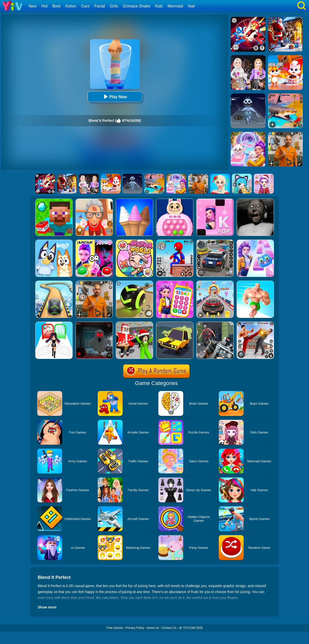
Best (56, 6)
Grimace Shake (136, 6)
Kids (159, 6)
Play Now (115, 97)
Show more (47, 607)
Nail (191, 6)
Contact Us (169, 628)
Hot (44, 6)
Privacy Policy (135, 628)
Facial (100, 6)
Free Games (115, 628)
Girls (114, 6)
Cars (85, 6)
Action (71, 6)
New (33, 6)
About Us (153, 628)
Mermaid (175, 6)
